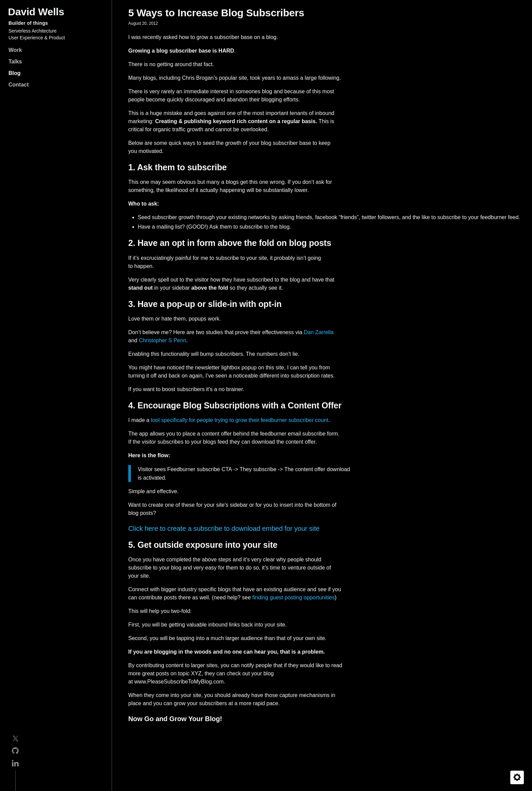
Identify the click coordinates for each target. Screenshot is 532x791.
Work (15, 50)
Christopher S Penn (163, 340)
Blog (15, 73)
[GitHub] (15, 752)
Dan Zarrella (319, 332)
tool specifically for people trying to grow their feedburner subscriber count (240, 420)
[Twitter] (15, 740)
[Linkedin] (15, 764)
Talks (15, 62)
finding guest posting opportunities (294, 597)
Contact (19, 85)
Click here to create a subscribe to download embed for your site (224, 528)
